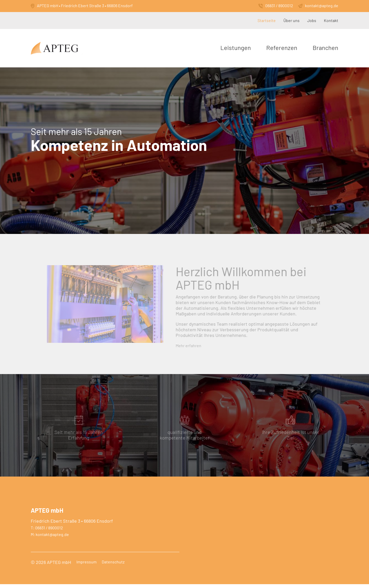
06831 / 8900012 (279, 6)
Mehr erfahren (186, 351)
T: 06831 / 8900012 (47, 532)
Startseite (267, 20)
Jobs (312, 20)
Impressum (86, 566)
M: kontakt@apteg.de (50, 538)
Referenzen (282, 48)
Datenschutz (113, 566)
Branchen (325, 48)
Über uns (291, 20)
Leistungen (236, 48)
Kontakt (331, 20)
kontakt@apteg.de (322, 6)
